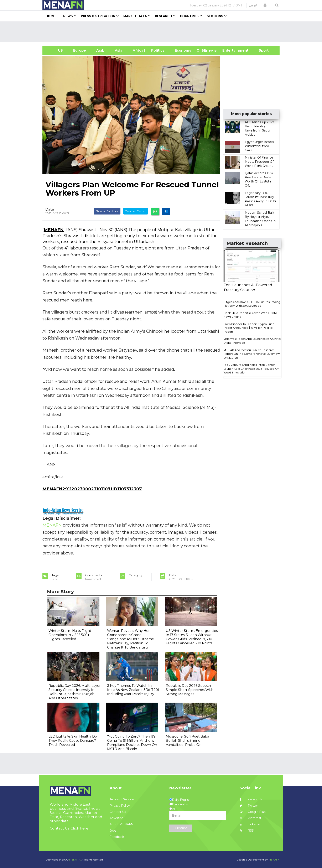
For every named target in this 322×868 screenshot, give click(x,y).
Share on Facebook (107, 211)
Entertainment (229, 50)
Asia (119, 50)
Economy (183, 50)
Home (50, 16)
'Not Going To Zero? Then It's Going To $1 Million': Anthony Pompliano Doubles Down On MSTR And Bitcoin (132, 743)
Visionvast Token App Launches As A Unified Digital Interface (253, 341)
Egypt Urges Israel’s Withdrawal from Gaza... (259, 146)
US (55, 50)
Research (163, 16)
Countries (189, 16)
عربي (253, 5)
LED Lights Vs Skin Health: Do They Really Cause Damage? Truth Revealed (73, 741)
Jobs (113, 831)
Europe (80, 50)
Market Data (135, 16)
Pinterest (250, 818)
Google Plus (253, 812)
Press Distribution (98, 16)
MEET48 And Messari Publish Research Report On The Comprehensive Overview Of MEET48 (251, 354)
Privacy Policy (120, 806)
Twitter (249, 806)
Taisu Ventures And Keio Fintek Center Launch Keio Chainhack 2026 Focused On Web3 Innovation (251, 369)
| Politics (157, 50)
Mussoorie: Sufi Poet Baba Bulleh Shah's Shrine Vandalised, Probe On (187, 741)
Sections (215, 16)
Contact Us (118, 812)
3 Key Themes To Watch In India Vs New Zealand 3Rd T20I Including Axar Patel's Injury (133, 690)
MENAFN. (75, 860)
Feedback (117, 837)
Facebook (251, 799)
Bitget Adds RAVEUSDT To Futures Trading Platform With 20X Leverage (252, 304)
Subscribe (181, 828)
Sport (261, 50)
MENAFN (54, 230)
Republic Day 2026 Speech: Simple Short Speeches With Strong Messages (190, 690)
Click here (79, 828)
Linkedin (250, 824)
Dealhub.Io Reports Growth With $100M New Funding (250, 315)
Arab (100, 50)
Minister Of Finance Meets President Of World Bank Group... (259, 162)
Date (50, 209)
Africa (137, 50)
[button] (265, 5)
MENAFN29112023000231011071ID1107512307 (92, 489)
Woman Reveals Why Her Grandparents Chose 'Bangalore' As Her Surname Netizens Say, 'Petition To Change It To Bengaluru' (131, 639)
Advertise (116, 818)
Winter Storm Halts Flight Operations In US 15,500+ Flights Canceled (70, 635)
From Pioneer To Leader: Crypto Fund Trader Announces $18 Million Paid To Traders (249, 328)
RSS (247, 831)
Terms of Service (122, 799)
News (68, 16)
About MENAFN (121, 824)
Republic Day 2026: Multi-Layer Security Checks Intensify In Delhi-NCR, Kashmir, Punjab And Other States (75, 692)
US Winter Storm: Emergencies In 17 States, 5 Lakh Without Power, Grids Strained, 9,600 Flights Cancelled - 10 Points (192, 637)
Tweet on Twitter (136, 211)
